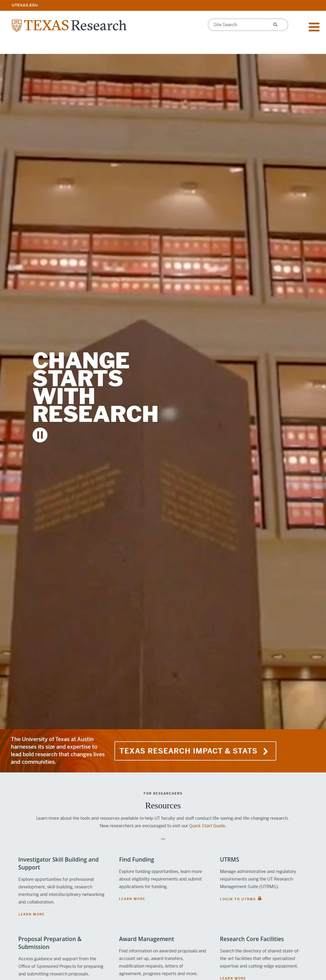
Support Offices (159, 46)
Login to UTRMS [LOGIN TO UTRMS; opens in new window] (238, 899)
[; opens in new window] (25, 5)
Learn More (32, 914)
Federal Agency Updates (281, 46)
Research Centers (215, 46)
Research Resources (37, 46)
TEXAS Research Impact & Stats (195, 751)
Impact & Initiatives (100, 46)
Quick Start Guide (207, 826)
